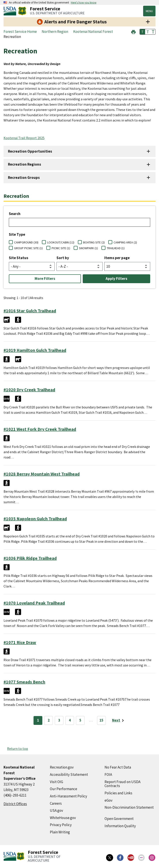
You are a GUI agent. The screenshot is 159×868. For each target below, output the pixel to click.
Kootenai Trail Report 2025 (24, 138)
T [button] (142, 32)
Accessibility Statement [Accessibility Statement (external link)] (69, 774)
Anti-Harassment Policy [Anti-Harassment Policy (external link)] (68, 796)
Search (15, 214)
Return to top (18, 748)
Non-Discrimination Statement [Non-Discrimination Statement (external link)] (129, 807)
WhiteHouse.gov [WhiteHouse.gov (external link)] (63, 818)
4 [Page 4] (70, 720)
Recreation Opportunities (30, 151)
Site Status (19, 258)
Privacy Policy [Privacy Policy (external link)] (61, 825)
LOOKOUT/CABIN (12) (61, 242)
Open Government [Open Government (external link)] (119, 819)
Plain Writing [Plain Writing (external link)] (60, 832)
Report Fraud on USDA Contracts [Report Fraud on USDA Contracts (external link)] (123, 784)
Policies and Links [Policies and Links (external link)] (118, 793)
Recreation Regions (24, 164)
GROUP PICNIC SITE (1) (28, 248)
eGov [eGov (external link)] (108, 800)
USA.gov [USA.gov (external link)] (56, 810)
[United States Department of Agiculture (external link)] (11, 11)
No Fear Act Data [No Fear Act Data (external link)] (118, 767)
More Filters (45, 279)
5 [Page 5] (80, 720)
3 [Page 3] (59, 720)
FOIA (108, 774)
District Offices (15, 804)
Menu (149, 11)
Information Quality (120, 826)
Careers (56, 803)
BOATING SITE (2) (94, 242)
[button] (133, 31)
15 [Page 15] (101, 720)
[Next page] (119, 720)
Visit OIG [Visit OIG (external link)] (56, 782)
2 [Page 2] (49, 720)
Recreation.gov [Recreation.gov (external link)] (62, 767)
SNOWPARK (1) (88, 248)
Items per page (117, 258)
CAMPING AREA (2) (125, 242)
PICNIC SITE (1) (61, 248)
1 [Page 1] (38, 720)
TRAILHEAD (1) (116, 248)
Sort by (63, 258)
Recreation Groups (24, 178)
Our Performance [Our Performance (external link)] (64, 789)
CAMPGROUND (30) (26, 242)
